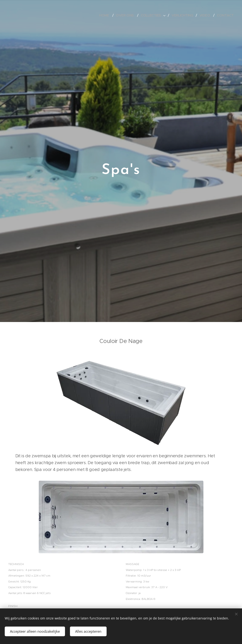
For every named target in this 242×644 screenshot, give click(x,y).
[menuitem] (105, 15)
